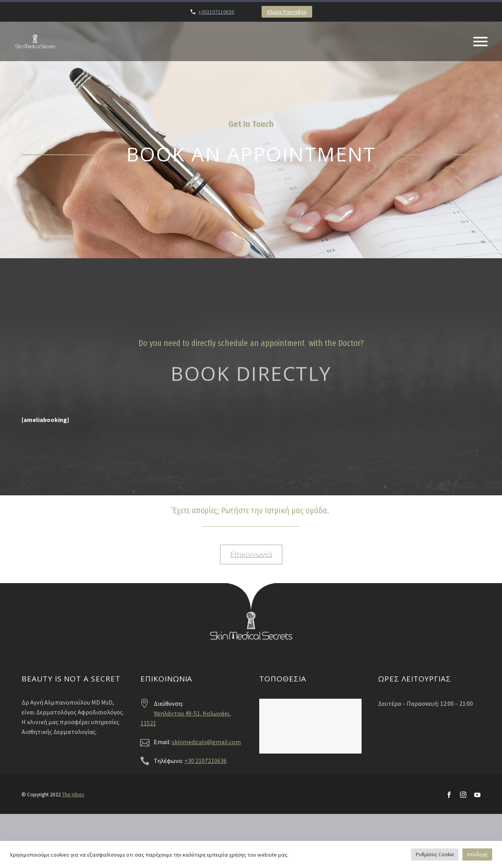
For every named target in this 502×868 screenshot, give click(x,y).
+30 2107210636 (206, 761)
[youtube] (477, 795)
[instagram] (463, 795)
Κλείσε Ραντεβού (287, 12)
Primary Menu (480, 42)
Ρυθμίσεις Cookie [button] (435, 854)
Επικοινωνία (251, 554)
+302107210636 (216, 12)
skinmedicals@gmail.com (206, 742)
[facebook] (449, 795)
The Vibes (73, 795)
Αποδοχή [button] (477, 854)
